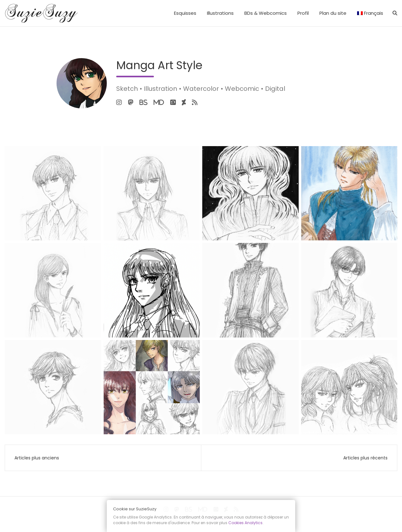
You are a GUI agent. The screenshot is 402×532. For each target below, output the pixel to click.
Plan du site (333, 13)
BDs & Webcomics (266, 13)
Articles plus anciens (37, 458)
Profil (303, 13)
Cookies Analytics (245, 523)
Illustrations (220, 13)
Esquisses (185, 13)
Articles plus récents (365, 458)
